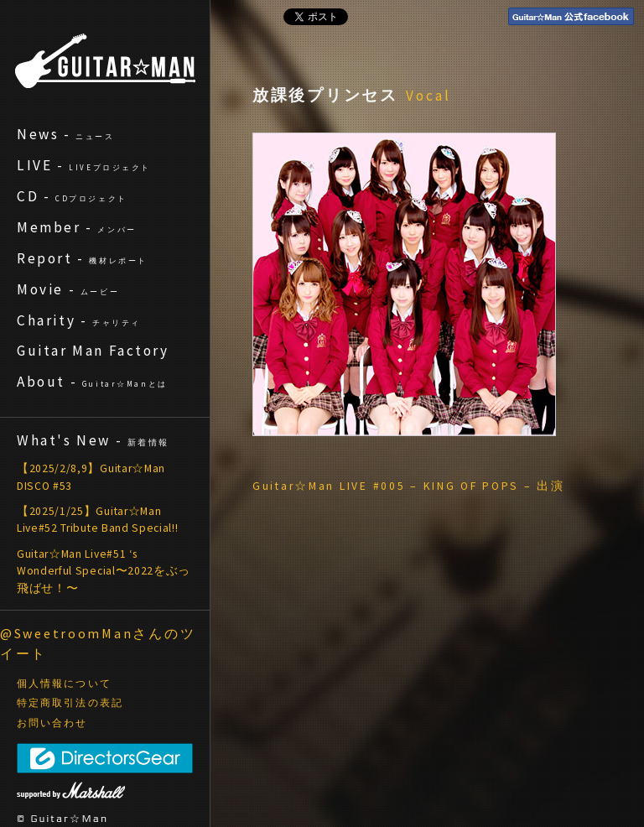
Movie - (68, 289)
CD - (72, 196)
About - (92, 382)
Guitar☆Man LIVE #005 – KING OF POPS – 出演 (409, 486)
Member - (77, 227)
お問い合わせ (52, 723)
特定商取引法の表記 (70, 703)
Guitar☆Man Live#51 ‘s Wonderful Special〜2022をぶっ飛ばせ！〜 (104, 571)
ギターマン (105, 61)
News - (66, 134)
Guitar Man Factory (93, 351)
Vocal (428, 96)
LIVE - (84, 165)
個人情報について (64, 684)
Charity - (79, 320)
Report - (82, 258)
